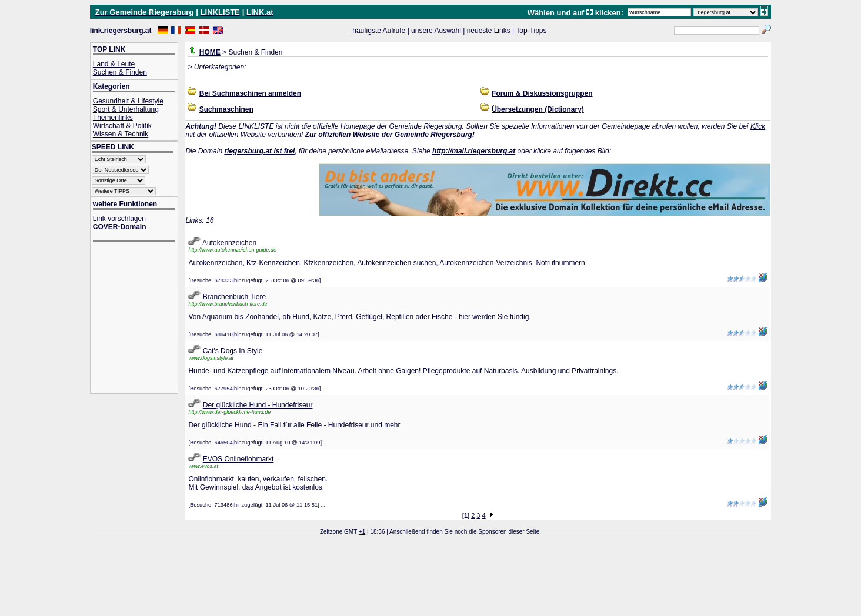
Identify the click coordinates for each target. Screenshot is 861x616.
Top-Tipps (531, 31)
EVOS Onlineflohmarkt (238, 459)
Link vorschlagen (119, 219)
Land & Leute (114, 64)
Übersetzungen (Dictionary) (538, 109)
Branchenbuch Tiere (234, 297)
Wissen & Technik (121, 134)
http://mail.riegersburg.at (474, 151)
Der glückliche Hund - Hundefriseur (258, 405)
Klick (758, 126)
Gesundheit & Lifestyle (128, 101)
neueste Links (489, 31)
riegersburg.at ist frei (259, 151)
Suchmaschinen (226, 109)
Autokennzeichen (229, 243)
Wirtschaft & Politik (122, 126)
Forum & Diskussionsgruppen (542, 93)
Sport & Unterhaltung (126, 109)
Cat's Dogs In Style (233, 351)
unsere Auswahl (436, 31)
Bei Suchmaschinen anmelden (250, 93)
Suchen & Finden (120, 72)
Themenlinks (113, 118)
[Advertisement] (140, 319)
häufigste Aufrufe (379, 31)
